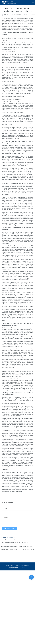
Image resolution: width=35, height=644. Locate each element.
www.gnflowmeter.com (15, 567)
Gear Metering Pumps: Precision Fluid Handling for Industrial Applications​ (10, 550)
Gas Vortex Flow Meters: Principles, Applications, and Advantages (10, 543)
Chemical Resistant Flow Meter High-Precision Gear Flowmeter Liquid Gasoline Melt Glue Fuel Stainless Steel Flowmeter (10, 546)
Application (16, 539)
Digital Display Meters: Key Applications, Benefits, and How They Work (27, 550)
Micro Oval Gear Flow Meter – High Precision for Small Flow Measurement (27, 543)
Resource (22, 539)
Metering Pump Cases (7, 539)
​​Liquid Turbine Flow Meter (26, 546)
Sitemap (24, 567)
